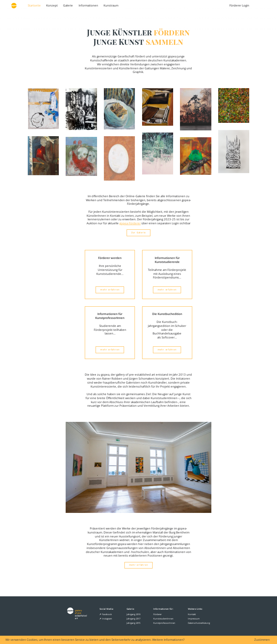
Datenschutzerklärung (199, 623)
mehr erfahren (110, 290)
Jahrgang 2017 (133, 619)
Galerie (68, 5)
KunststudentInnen (163, 619)
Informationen (88, 5)
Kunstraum (111, 5)
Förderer (157, 614)
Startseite (34, 5)
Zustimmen (262, 640)
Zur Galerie (138, 233)
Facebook (105, 614)
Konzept (52, 5)
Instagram (106, 619)
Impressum (194, 619)
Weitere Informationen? (168, 640)
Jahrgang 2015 (133, 623)
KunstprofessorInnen (164, 623)
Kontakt (192, 614)
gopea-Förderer (130, 223)
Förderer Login (239, 5)
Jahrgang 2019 (133, 614)
